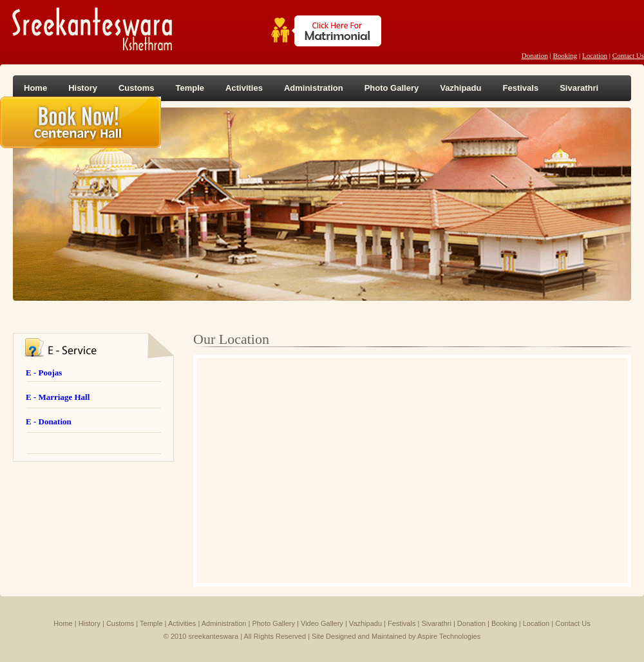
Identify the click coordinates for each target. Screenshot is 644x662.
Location (595, 55)
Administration (314, 88)
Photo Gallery (392, 88)
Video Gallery (322, 623)
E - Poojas (44, 373)
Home (35, 88)
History (83, 88)
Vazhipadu (460, 88)
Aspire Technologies (449, 636)
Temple (190, 88)
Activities (244, 88)
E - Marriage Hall (58, 397)
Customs (137, 88)
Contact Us (628, 55)
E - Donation (49, 421)
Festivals (520, 88)
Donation (535, 55)
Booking (565, 55)
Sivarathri (579, 88)
